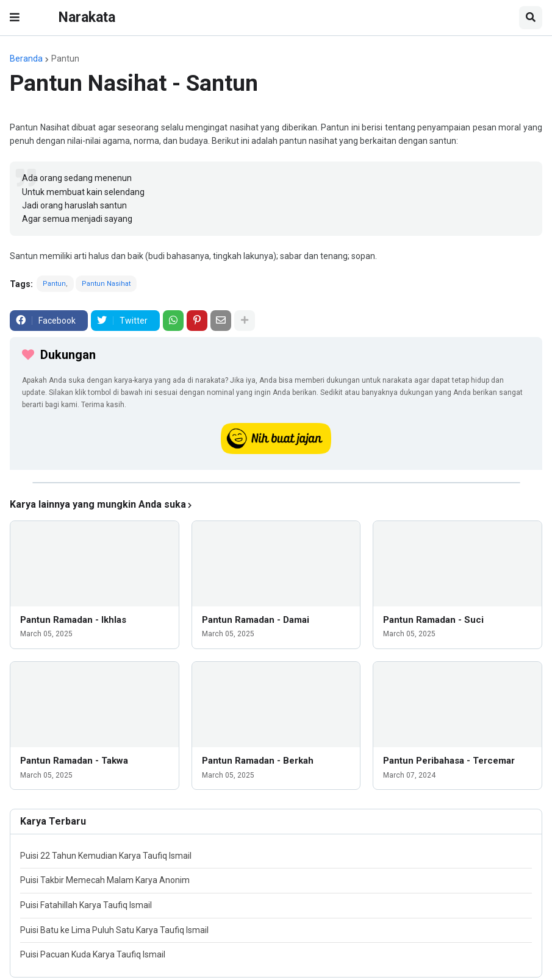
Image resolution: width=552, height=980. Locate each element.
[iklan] (276, 483)
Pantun (65, 59)
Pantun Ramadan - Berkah (258, 761)
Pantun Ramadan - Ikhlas (73, 620)
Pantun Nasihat (106, 284)
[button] (15, 18)
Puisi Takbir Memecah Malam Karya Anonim (105, 880)
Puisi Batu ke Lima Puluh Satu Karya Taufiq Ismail (114, 930)
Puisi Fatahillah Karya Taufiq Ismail (86, 905)
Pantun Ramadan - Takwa (74, 761)
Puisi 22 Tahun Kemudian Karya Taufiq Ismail (106, 856)
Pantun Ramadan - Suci (433, 620)
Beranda (26, 59)
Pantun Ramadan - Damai (256, 620)
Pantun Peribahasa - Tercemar (449, 761)
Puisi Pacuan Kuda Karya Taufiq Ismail (93, 954)
